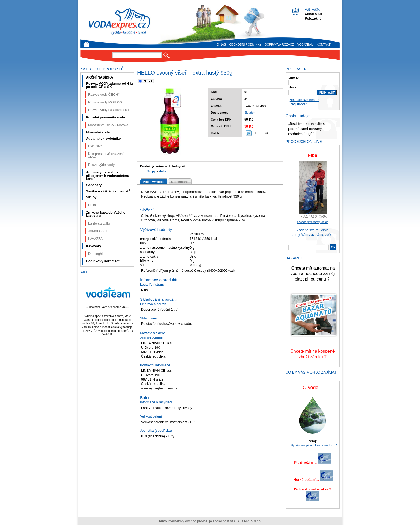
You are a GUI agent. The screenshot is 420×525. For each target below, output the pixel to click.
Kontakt (324, 44)
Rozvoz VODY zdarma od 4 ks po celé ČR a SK (110, 85)
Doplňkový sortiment (103, 261)
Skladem (250, 113)
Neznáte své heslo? (304, 100)
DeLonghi (95, 254)
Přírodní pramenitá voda (105, 117)
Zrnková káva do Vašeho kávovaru (106, 214)
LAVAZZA (95, 239)
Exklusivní (96, 146)
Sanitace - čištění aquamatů (108, 191)
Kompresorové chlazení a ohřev (107, 156)
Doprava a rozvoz (279, 44)
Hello (162, 171)
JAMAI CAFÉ (98, 231)
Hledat (166, 55)
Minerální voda (98, 132)
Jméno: (294, 77)
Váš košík (312, 10)
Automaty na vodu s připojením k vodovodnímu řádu (108, 176)
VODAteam (305, 44)
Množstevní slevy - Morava (108, 125)
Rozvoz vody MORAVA (105, 102)
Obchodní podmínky (245, 44)
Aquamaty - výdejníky (103, 139)
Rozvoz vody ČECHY (104, 95)
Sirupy (151, 171)
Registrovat (298, 104)
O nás (221, 44)
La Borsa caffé (99, 224)
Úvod (86, 44)
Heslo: (293, 87)
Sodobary (94, 185)
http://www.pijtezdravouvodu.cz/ (313, 445)
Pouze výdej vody (101, 165)
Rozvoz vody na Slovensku (108, 110)
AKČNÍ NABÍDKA (100, 77)
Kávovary (94, 246)
